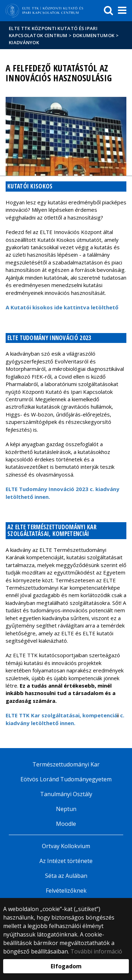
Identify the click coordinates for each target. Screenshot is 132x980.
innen (42, 497)
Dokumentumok (94, 35)
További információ (96, 951)
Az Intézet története (66, 861)
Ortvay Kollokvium (66, 846)
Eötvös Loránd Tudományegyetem (66, 779)
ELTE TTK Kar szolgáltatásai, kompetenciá (62, 715)
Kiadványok (24, 42)
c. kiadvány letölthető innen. (65, 719)
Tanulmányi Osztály (66, 794)
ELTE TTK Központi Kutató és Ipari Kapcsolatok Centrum (53, 32)
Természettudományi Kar (66, 764)
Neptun (66, 809)
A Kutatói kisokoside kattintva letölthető (62, 307)
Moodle (66, 824)
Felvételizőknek (66, 891)
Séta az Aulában (66, 876)
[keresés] (108, 11)
